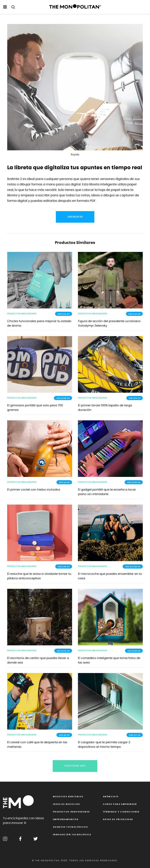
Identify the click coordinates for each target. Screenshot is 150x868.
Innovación (72, 835)
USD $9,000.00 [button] (133, 567)
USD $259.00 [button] (63, 398)
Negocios (68, 797)
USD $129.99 (75, 217)
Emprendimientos (66, 819)
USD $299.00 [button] (134, 483)
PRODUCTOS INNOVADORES (22, 314)
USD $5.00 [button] (64, 483)
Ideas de (67, 804)
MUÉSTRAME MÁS (75, 766)
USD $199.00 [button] (134, 651)
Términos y (121, 812)
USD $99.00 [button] (64, 567)
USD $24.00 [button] (63, 314)
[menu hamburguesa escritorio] (5, 7)
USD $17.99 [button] (135, 735)
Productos (71, 812)
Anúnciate (111, 797)
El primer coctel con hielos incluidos (34, 490)
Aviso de (118, 819)
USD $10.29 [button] (134, 398)
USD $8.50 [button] (64, 735)
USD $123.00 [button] (63, 651)
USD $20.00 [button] (134, 314)
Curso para (120, 804)
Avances (70, 827)
